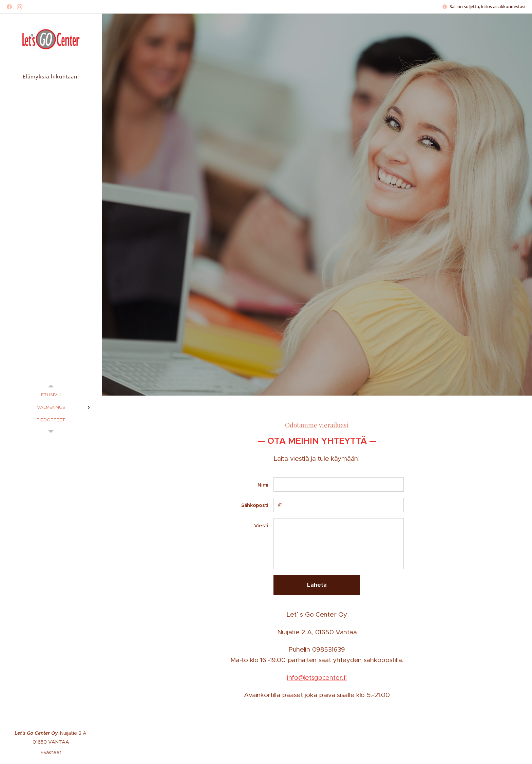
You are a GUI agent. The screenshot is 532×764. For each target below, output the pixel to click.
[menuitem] (51, 395)
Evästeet (51, 752)
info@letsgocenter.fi (317, 678)
